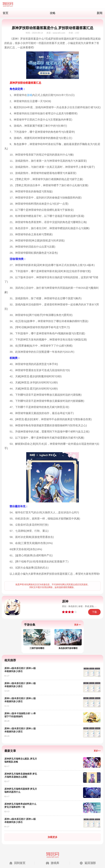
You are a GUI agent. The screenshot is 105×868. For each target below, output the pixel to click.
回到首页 (20, 863)
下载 (94, 612)
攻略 (53, 13)
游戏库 (55, 863)
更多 (76, 625)
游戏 (30, 95)
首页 (5, 13)
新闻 (100, 13)
